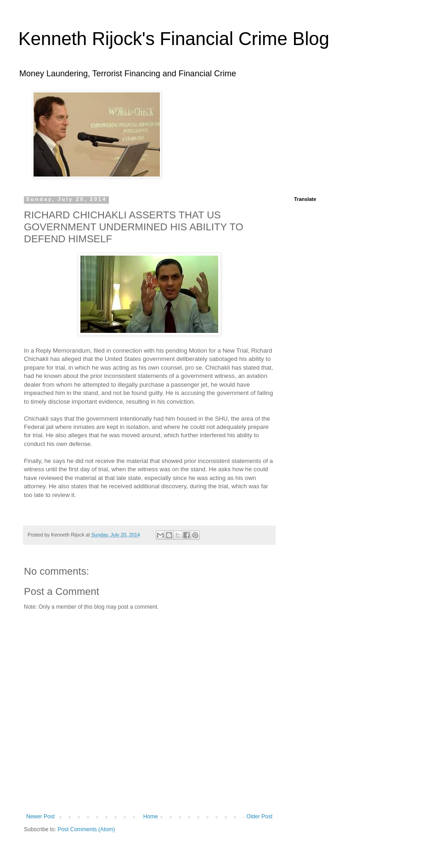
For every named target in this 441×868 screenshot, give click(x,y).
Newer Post (40, 817)
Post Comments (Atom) (86, 829)
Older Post (259, 817)
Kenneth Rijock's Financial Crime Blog (174, 39)
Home (151, 817)
